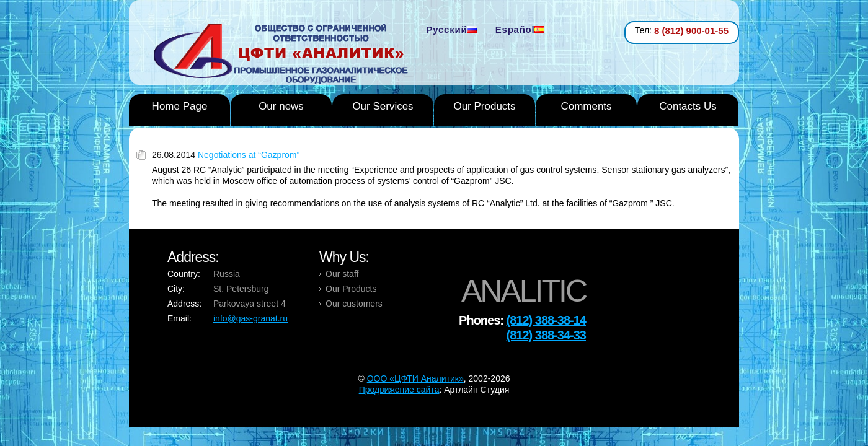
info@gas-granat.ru (250, 318)
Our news (281, 106)
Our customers (354, 304)
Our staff (342, 274)
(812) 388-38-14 (546, 320)
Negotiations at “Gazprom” (249, 155)
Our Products (484, 106)
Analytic (286, 55)
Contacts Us (688, 106)
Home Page (180, 106)
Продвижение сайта (399, 390)
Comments (586, 106)
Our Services (383, 106)
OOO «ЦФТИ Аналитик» (415, 378)
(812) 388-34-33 (546, 335)
